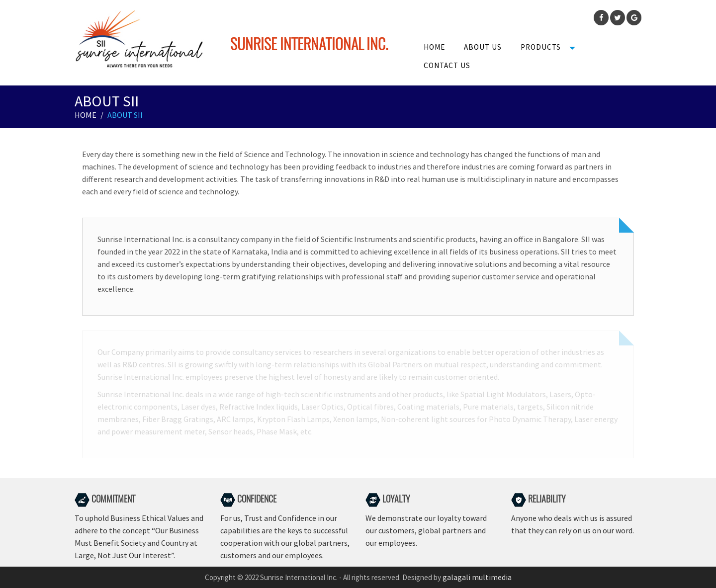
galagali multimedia (477, 577)
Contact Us (447, 65)
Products (541, 47)
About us (483, 47)
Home (434, 47)
